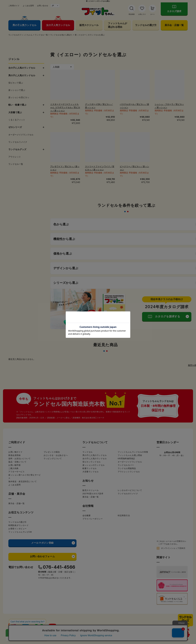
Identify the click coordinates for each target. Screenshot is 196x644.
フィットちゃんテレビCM (20, 532)
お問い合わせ (43, 6)
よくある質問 (28, 6)
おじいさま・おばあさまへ (56, 455)
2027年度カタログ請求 (93, 494)
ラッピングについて (53, 459)
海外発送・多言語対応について (22, 482)
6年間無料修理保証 (126, 459)
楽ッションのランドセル (94, 465)
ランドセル (88, 452)
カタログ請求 (174, 11)
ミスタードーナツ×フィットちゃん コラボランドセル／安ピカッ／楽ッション (65, 107)
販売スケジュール (89, 25)
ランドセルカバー (126, 465)
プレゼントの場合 (52, 452)
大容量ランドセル (91, 472)
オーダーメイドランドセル (130, 462)
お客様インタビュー (17, 529)
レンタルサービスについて (130, 490)
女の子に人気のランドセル (95, 459)
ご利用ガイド (14, 6)
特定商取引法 (124, 516)
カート (153, 14)
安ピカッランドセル (92, 462)
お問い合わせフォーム (42, 556)
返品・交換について (17, 462)
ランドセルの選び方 (146, 25)
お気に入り (142, 14)
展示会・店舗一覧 (174, 25)
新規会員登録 (14, 455)
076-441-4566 (59, 567)
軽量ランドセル (90, 468)
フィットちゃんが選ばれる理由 (117, 25)
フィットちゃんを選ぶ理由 (130, 455)
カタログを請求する (167, 316)
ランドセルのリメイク (128, 494)
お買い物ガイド (15, 452)
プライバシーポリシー (93, 519)
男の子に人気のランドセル (95, 455)
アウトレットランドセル (129, 472)
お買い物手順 (14, 465)
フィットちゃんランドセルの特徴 (133, 452)
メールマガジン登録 (42, 543)
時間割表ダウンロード (18, 525)
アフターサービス (16, 472)
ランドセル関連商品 (127, 468)
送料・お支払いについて (19, 459)
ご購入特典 (13, 468)
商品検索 (132, 14)
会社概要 (86, 516)
